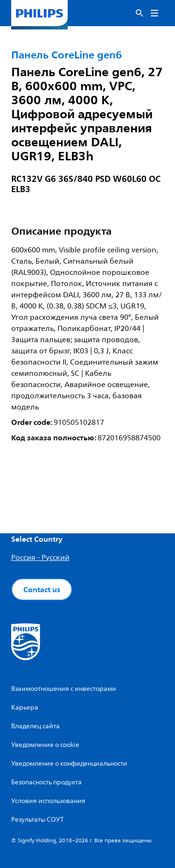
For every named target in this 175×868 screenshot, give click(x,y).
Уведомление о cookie (45, 745)
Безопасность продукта (46, 782)
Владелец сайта (35, 726)
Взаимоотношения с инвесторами (64, 689)
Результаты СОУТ (38, 820)
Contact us (42, 589)
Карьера (25, 707)
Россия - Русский (40, 558)
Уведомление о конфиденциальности (69, 764)
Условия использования (48, 801)
